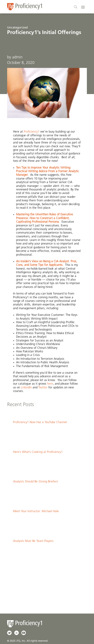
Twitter (43, 388)
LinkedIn (27, 388)
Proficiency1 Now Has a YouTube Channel (40, 422)
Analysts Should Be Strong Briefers (35, 482)
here (50, 384)
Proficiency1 (32, 132)
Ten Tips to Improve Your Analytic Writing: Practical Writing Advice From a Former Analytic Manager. (48, 171)
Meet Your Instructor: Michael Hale (36, 511)
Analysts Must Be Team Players (33, 541)
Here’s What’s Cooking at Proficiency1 (38, 452)
